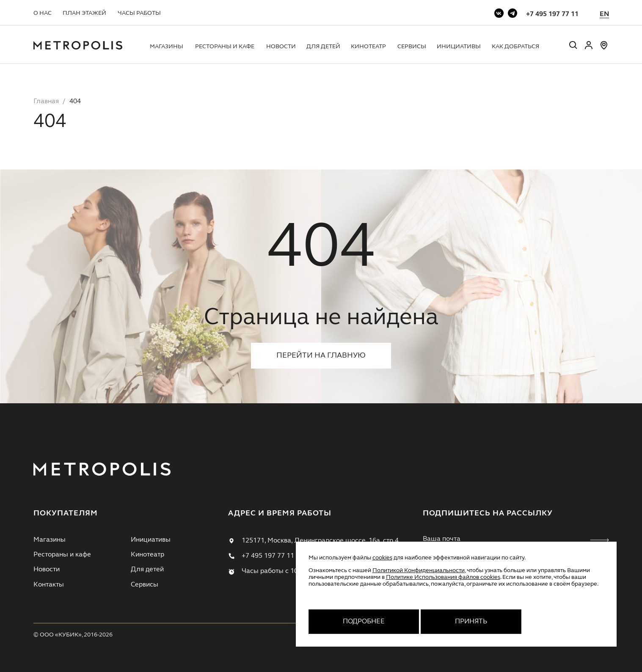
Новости (281, 47)
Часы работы (139, 13)
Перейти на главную (321, 355)
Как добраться (515, 47)
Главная (46, 102)
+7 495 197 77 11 (552, 14)
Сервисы (412, 47)
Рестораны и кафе (225, 47)
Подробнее (364, 622)
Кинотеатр (368, 47)
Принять (471, 622)
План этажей (84, 13)
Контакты (49, 585)
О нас (43, 13)
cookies (382, 558)
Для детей (323, 47)
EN (604, 14)
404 (75, 102)
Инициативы (459, 47)
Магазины (167, 47)
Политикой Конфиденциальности (419, 570)
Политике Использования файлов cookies (443, 577)
